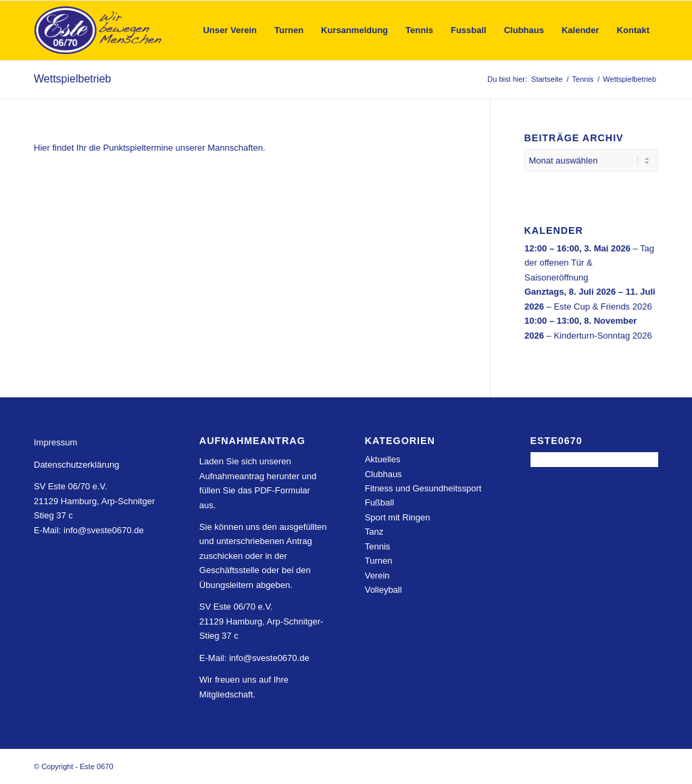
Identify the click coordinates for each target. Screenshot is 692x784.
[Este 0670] (98, 30)
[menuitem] (230, 30)
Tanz (374, 532)
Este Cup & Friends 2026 (602, 307)
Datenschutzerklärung (76, 465)
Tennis (378, 546)
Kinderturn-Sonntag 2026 (602, 336)
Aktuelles (383, 459)
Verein (377, 575)
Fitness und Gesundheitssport (423, 488)
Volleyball (384, 590)
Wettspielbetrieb (72, 79)
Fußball (379, 503)
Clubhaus (384, 474)
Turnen (379, 561)
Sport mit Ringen (398, 517)
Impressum (55, 442)
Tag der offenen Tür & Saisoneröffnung (589, 263)
